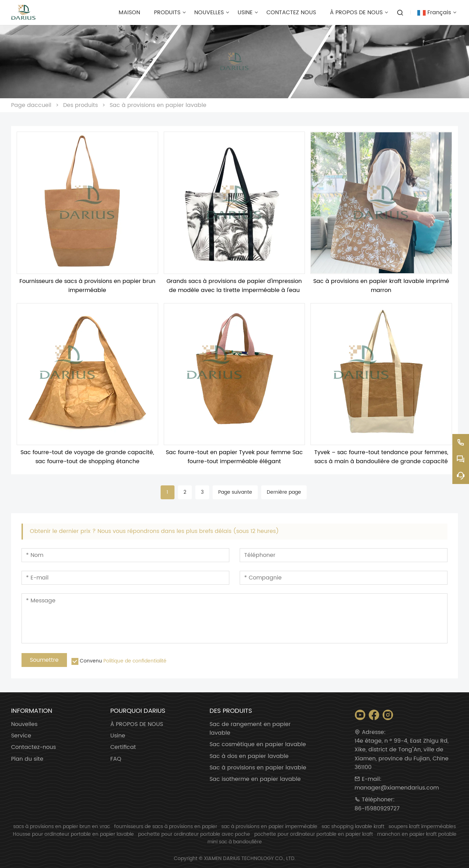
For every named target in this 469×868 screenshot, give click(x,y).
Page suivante (235, 492)
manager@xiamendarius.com (397, 788)
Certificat (123, 747)
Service (21, 736)
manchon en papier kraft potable (417, 834)
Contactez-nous (33, 747)
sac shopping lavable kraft (353, 827)
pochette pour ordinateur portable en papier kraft (314, 834)
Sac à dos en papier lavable (249, 756)
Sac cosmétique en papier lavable (258, 745)
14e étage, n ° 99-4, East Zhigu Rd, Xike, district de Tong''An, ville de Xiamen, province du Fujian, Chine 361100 (402, 754)
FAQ (116, 759)
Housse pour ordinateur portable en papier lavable (73, 834)
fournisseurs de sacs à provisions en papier (166, 827)
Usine (118, 736)
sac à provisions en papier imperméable (269, 827)
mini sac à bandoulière (235, 842)
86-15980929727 (377, 809)
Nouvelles (24, 724)
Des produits (80, 105)
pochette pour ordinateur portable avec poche (194, 834)
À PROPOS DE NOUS (137, 724)
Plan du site (27, 759)
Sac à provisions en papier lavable (158, 105)
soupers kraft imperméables (422, 827)
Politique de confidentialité (135, 661)
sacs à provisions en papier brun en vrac (62, 827)
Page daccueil (31, 105)
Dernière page (284, 492)
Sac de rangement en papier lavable (250, 729)
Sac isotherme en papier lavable (255, 779)
